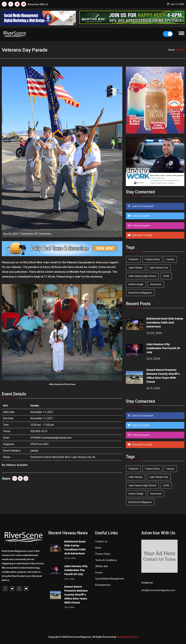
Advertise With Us (38, 4)
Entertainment (103, 585)
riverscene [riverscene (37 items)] (156, 284)
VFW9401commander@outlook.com (51, 438)
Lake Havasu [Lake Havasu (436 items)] (136, 268)
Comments (36, 234)
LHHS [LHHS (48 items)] (166, 276)
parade (34, 451)
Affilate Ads (102, 566)
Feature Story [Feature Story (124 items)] (152, 259)
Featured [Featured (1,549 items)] (133, 259)
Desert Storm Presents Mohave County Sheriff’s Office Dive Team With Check (163, 376)
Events (99, 573)
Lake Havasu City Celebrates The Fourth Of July (163, 348)
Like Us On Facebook (142, 206)
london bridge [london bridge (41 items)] (136, 284)
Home (171, 50)
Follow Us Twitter (141, 216)
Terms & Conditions (106, 560)
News (98, 548)
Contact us (101, 541)
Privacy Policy (103, 554)
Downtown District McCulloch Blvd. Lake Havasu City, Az (63, 457)
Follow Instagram (141, 226)
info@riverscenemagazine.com (158, 590)
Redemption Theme (127, 637)
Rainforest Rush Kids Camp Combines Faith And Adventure (165, 323)
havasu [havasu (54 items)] (170, 259)
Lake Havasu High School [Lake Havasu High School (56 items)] (142, 276)
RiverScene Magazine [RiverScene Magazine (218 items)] (140, 293)
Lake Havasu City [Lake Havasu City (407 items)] (159, 268)
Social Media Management (110, 579)
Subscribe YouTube (142, 235)
